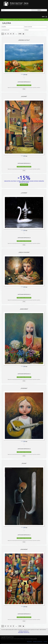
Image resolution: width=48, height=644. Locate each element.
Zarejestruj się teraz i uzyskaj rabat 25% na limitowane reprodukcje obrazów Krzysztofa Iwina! (24, 20)
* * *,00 (23, 75)
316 (20, 34)
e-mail (24, 89)
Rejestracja (24, 184)
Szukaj (39, 10)
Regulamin (29, 642)
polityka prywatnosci (24, 631)
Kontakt (45, 642)
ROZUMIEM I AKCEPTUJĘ (24, 633)
